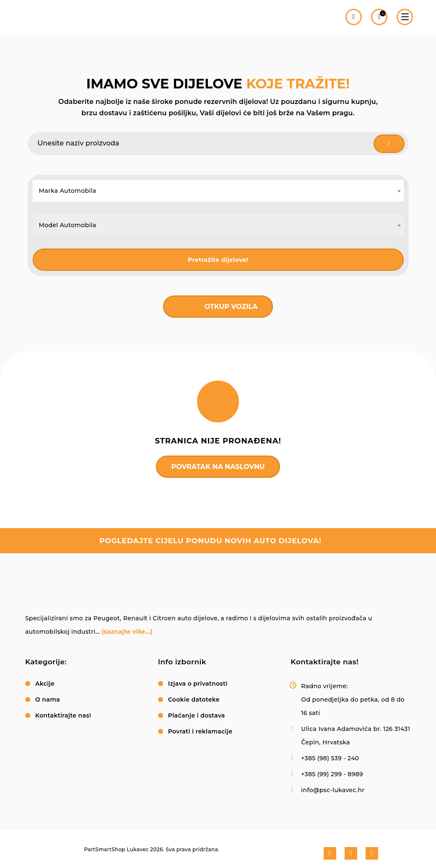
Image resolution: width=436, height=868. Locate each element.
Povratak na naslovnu (218, 467)
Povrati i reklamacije (200, 731)
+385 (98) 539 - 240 (330, 758)
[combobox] (218, 191)
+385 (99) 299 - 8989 (332, 774)
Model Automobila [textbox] (68, 225)
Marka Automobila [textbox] (68, 191)
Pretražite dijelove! (218, 260)
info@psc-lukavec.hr (333, 790)
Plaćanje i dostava (197, 715)
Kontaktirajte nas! (63, 715)
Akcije (45, 684)
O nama (48, 700)
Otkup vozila (231, 307)
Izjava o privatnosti (198, 684)
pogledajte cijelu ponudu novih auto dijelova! (210, 541)
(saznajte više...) (127, 632)
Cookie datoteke (194, 700)
